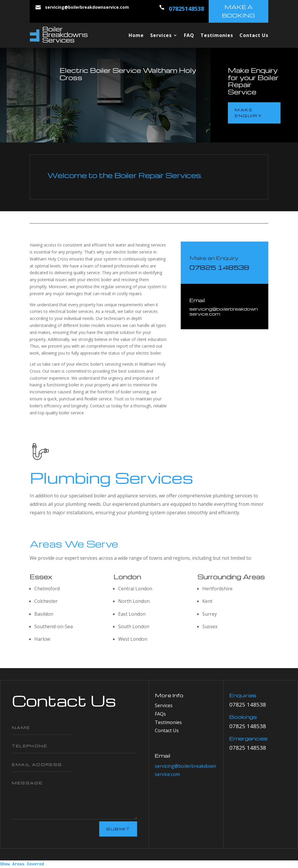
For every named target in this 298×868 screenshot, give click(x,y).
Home (136, 35)
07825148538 (186, 9)
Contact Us (254, 35)
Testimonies (217, 35)
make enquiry (249, 113)
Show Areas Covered (22, 864)
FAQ (189, 35)
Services (161, 35)
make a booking (238, 11)
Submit (118, 829)
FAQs (160, 714)
